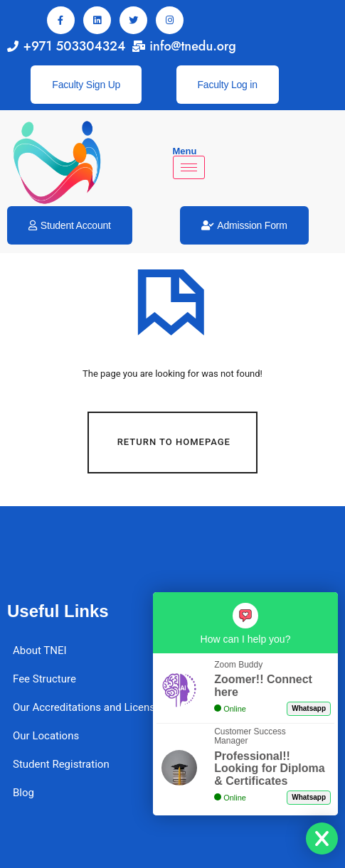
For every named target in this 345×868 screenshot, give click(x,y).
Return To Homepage (174, 442)
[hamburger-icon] (189, 167)
